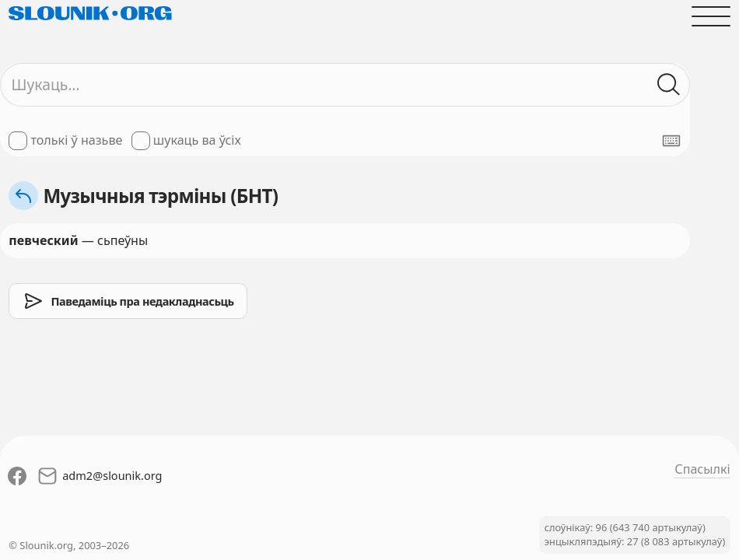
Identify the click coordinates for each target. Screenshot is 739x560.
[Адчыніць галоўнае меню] (711, 16)
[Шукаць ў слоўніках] (669, 84)
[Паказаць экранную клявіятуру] (671, 141)
